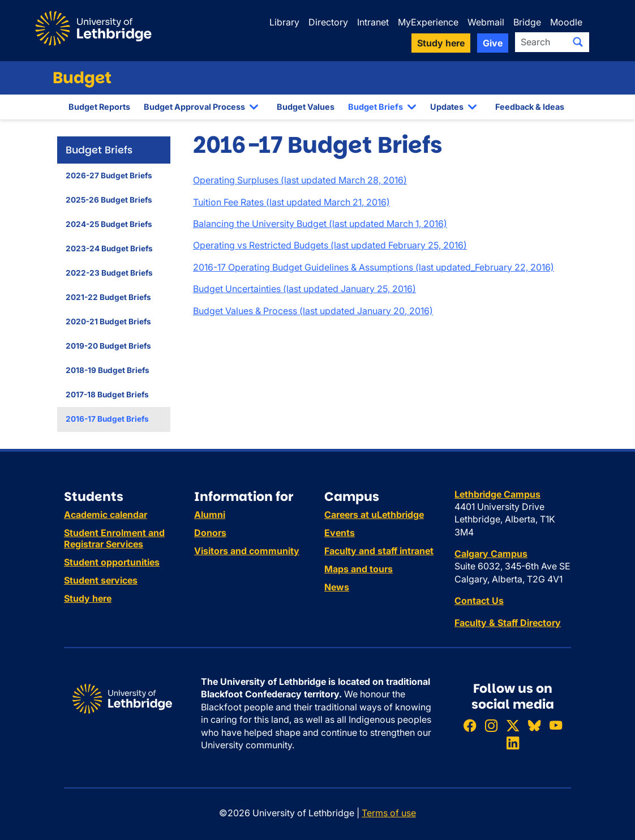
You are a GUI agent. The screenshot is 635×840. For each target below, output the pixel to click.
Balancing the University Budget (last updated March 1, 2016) (320, 224)
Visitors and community (247, 551)
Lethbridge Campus (497, 494)
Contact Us (479, 601)
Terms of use (389, 813)
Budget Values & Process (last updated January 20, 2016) (313, 311)
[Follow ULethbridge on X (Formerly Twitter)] (513, 725)
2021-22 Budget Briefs (108, 297)
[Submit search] (578, 42)
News (337, 587)
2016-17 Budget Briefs (107, 419)
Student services (101, 580)
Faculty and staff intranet (379, 551)
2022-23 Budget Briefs (109, 273)
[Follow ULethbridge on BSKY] (534, 725)
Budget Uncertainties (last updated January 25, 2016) (304, 289)
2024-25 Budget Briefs (109, 224)
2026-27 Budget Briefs (109, 175)
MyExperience (428, 22)
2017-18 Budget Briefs (107, 395)
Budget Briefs (376, 107)
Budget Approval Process (194, 107)
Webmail (486, 22)
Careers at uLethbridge (374, 515)
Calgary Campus (491, 554)
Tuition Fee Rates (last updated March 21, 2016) (291, 202)
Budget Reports (99, 107)
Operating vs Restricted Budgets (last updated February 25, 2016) (330, 245)
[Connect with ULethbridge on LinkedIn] (513, 743)
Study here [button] (441, 43)
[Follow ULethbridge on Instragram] (491, 725)
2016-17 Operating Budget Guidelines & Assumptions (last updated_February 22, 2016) (374, 267)
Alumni (210, 515)
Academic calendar (106, 515)
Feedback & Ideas (530, 107)
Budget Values (306, 107)
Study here (88, 598)
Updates (447, 107)
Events (340, 533)
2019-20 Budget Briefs (108, 346)
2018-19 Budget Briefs (108, 370)
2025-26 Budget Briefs (109, 200)
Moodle (566, 22)
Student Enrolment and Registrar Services (114, 538)
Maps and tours (359, 569)
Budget (82, 78)
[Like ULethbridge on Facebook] (470, 725)
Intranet (373, 22)
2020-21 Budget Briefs (108, 322)
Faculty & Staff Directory (508, 623)
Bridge (527, 22)
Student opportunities (112, 562)
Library (284, 22)
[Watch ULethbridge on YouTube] (556, 725)
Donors (210, 533)
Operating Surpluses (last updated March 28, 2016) (300, 180)
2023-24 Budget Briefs (109, 248)
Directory (328, 22)
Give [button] (493, 43)
